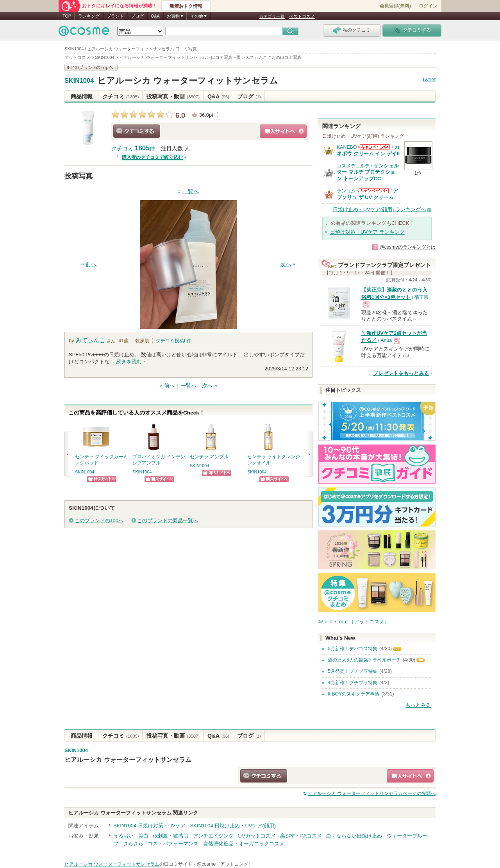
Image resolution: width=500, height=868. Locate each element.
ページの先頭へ (372, 793)
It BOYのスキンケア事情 (354, 694)
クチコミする (137, 131)
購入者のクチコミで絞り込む (152, 157)
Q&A (155, 16)
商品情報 (82, 96)
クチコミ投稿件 (174, 341)
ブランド (115, 16)
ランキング (89, 16)
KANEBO (347, 147)
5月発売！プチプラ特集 (353, 671)
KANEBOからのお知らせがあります (374, 147)
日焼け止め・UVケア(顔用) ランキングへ (379, 209)
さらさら (133, 844)
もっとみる (418, 705)
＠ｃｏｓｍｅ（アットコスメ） (354, 622)
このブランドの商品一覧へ (168, 520)
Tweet (429, 79)
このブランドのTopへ (99, 520)
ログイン (428, 6)
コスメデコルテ (353, 166)
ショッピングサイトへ (283, 131)
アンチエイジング (213, 836)
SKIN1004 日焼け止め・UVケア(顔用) (233, 826)
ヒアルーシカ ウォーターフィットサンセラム (188, 81)
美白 (143, 836)
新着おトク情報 (186, 6)
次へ (286, 264)
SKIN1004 (79, 81)
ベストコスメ (302, 16)
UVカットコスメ (257, 836)
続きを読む (129, 362)
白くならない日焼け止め (354, 836)
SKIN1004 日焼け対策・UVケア (149, 826)
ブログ (137, 16)
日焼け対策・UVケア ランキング (367, 232)
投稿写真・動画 (173, 96)
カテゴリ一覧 (272, 16)
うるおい (123, 836)
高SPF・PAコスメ (301, 836)
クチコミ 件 (133, 149)
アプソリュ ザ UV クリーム (367, 194)
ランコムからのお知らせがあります (373, 191)
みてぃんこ (90, 340)
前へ (91, 264)
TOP (67, 16)
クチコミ (121, 96)
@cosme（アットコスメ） (225, 864)
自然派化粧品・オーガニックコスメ (244, 844)
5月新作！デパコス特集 (353, 649)
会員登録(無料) (395, 6)
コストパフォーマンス (173, 844)
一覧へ (191, 191)
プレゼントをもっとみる (401, 373)
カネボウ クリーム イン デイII (368, 150)
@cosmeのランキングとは (407, 247)
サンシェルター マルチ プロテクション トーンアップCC (368, 172)
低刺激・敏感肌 (171, 836)
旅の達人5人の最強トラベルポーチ (364, 660)
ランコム (346, 191)
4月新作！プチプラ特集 (353, 683)
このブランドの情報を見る (91, 67)
